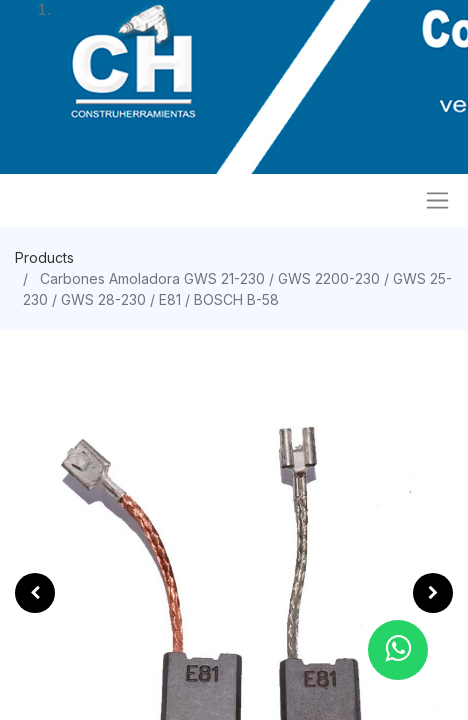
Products (44, 257)
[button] (35, 593)
